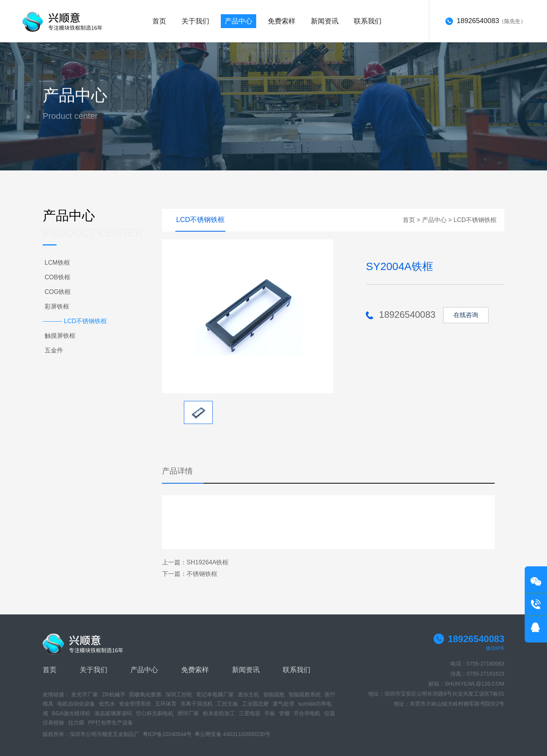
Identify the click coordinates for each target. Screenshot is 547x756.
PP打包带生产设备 (111, 723)
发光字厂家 (85, 694)
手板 (270, 713)
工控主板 (227, 704)
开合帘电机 (307, 713)
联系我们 (368, 21)
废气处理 (284, 704)
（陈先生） (485, 22)
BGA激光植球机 (71, 713)
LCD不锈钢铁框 (475, 220)
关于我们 (195, 21)
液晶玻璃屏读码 (113, 713)
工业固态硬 (255, 704)
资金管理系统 (135, 704)
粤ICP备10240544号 (167, 734)
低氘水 (107, 704)
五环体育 (166, 704)
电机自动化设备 (76, 704)
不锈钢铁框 (202, 574)
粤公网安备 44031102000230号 (233, 734)
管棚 (284, 713)
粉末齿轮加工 (219, 713)
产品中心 (238, 21)
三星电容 (250, 713)
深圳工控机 (179, 694)
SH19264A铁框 (208, 562)
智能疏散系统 (305, 694)
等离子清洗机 (197, 704)
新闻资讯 (325, 21)
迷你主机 (248, 694)
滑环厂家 (188, 713)
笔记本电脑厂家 (215, 694)
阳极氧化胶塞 (145, 694)
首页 (159, 21)
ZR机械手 (114, 694)
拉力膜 (76, 723)
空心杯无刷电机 (155, 713)
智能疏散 (274, 694)
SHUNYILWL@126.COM (474, 684)
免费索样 (282, 21)
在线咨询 (466, 315)
